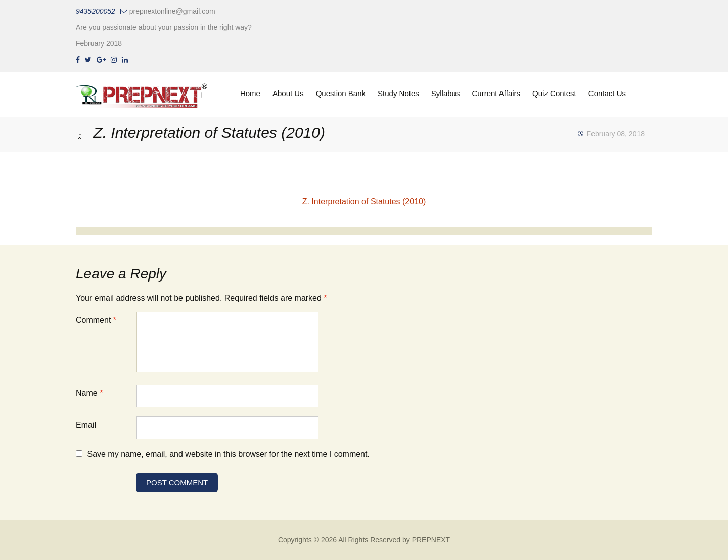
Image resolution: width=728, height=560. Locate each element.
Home (250, 93)
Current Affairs (496, 93)
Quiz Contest (554, 93)
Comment (96, 320)
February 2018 (99, 43)
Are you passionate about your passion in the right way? (164, 27)
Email (86, 425)
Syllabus (446, 93)
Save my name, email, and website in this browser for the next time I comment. (228, 454)
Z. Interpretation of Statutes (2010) (364, 201)
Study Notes (398, 93)
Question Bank (341, 93)
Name (89, 393)
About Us (288, 93)
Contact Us (607, 93)
